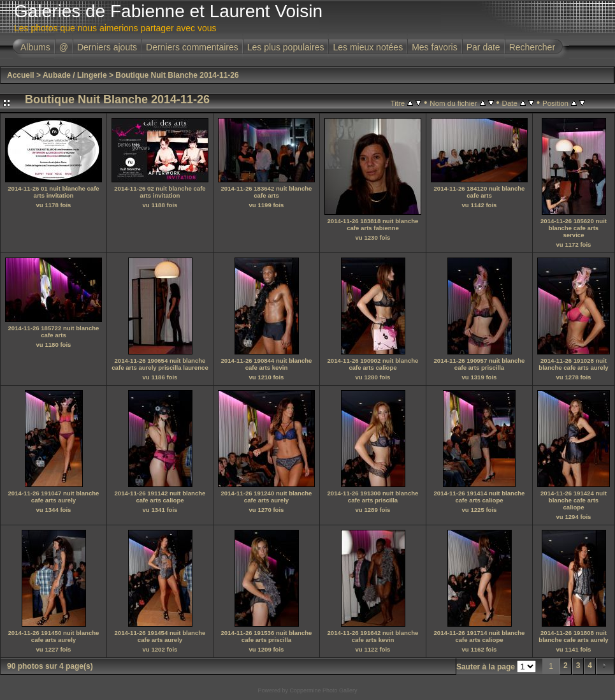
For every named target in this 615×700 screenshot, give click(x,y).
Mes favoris (435, 47)
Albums (35, 47)
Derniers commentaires (192, 47)
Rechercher (532, 47)
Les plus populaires (286, 47)
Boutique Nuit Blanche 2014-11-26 (177, 75)
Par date (483, 47)
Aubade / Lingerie (75, 75)
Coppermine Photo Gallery (323, 690)
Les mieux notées (368, 47)
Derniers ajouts (107, 47)
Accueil (21, 75)
